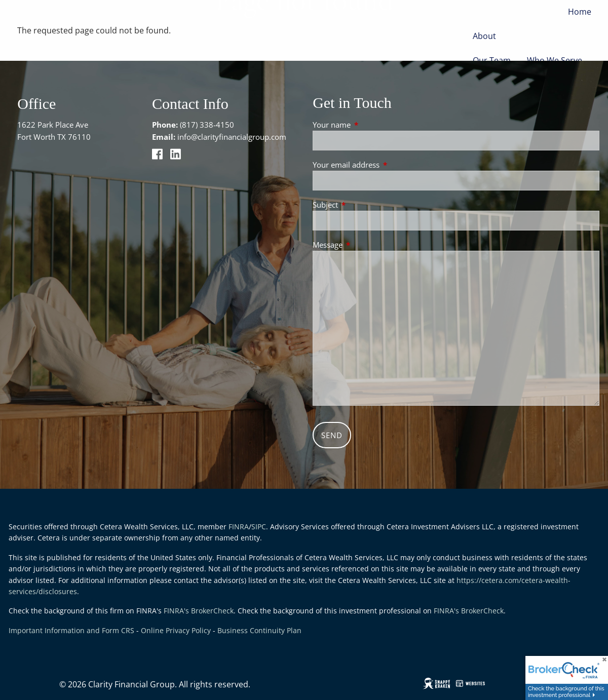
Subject (363, 205)
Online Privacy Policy (176, 630)
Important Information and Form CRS (71, 630)
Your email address (384, 165)
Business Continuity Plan (259, 630)
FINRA (239, 527)
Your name (369, 125)
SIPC (259, 527)
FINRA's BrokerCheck (199, 611)
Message (365, 245)
